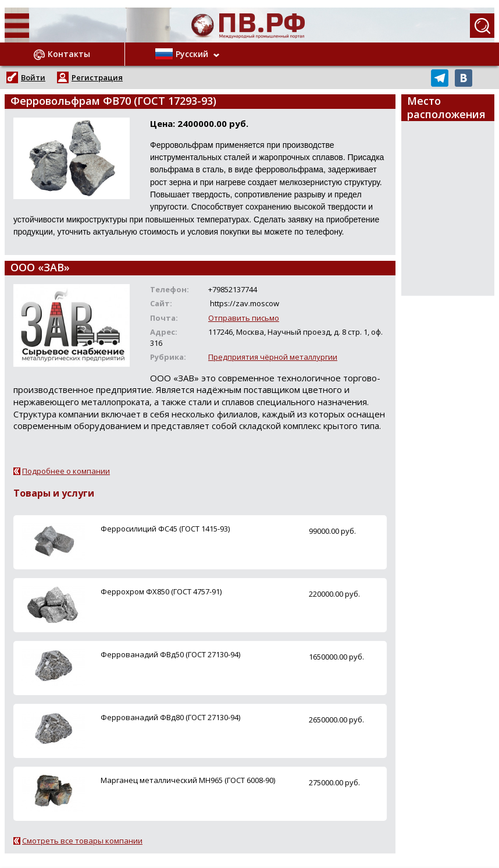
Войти (33, 77)
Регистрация (97, 77)
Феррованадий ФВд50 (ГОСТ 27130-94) (170, 654)
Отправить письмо (244, 318)
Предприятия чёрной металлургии (273, 357)
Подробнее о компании (66, 471)
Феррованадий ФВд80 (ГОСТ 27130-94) (170, 717)
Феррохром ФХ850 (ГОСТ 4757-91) (161, 591)
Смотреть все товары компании (82, 841)
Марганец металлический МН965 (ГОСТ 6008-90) (188, 780)
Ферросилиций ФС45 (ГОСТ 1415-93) (165, 529)
